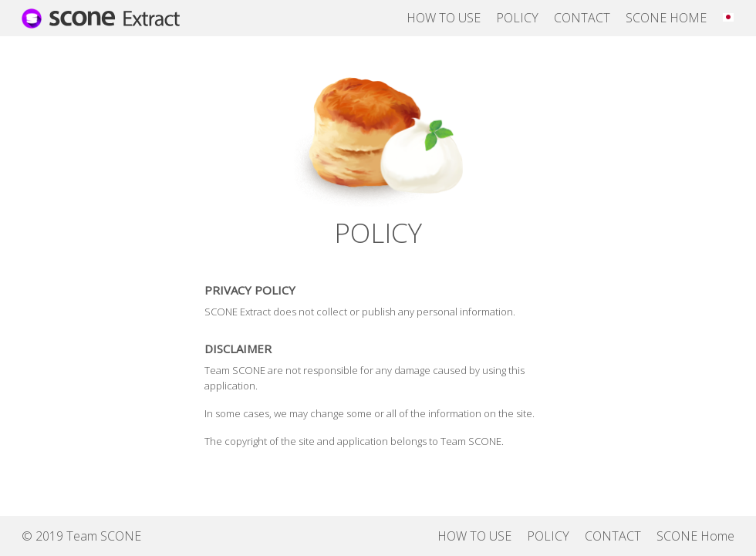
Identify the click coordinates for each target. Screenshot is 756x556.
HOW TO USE (444, 18)
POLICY (517, 18)
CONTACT (582, 18)
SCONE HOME (666, 18)
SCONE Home (695, 536)
